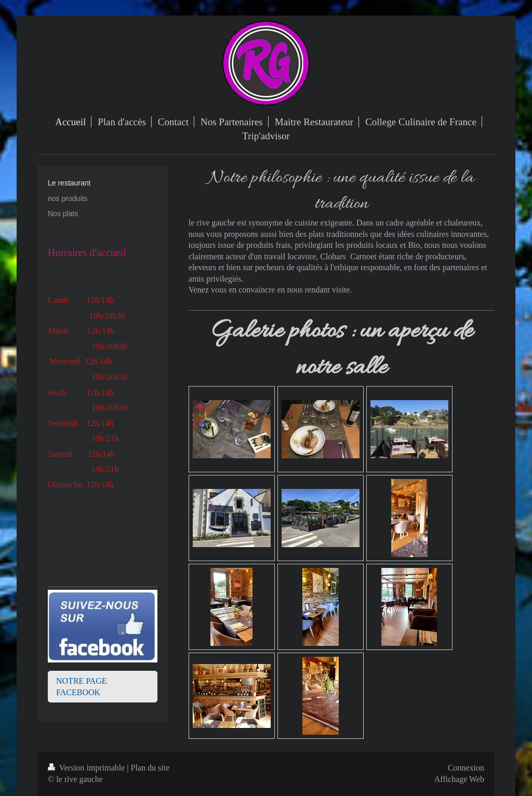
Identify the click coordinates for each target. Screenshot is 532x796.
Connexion (466, 768)
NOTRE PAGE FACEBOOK (82, 687)
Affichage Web (459, 779)
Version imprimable (87, 768)
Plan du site (150, 768)
